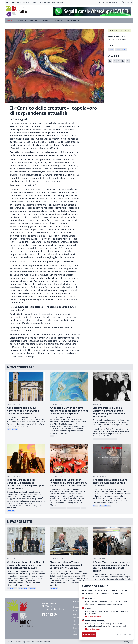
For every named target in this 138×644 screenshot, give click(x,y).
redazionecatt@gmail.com (53, 609)
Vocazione (32, 588)
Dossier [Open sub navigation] (22, 20)
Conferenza (54, 588)
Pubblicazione (55, 508)
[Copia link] (128, 61)
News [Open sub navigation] (10, 20)
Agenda (33, 20)
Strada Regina (112, 439)
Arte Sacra (107, 506)
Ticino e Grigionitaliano (120, 31)
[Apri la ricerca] (129, 20)
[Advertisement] (91, 11)
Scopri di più (117, 593)
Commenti (58, 20)
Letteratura (121, 50)
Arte (111, 50)
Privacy (126, 642)
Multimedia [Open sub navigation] (73, 20)
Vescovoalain (23, 588)
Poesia (95, 439)
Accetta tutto (89, 634)
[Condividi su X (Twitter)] (115, 61)
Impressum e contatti (108, 2)
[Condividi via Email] (123, 61)
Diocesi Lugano (12, 588)
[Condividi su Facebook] (110, 61)
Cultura (15, 429)
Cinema (83, 508)
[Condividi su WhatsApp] (119, 61)
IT (22, 7)
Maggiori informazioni (93, 617)
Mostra (95, 506)
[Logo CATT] (11, 11)
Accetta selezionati (124, 634)
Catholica (45, 20)
